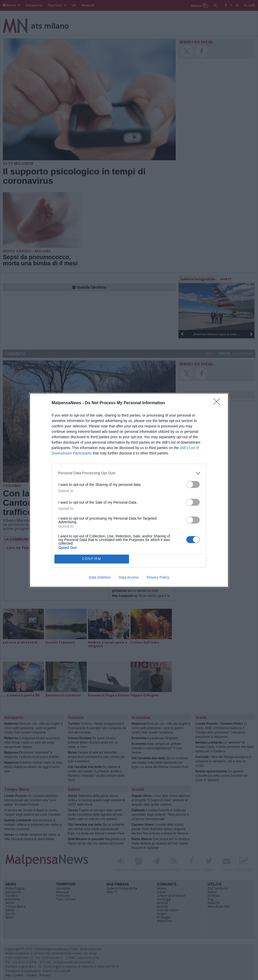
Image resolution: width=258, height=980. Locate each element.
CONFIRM (92, 559)
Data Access (129, 577)
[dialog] (129, 490)
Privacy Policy (158, 577)
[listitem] (129, 473)
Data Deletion (100, 577)
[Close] (218, 403)
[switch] (193, 484)
